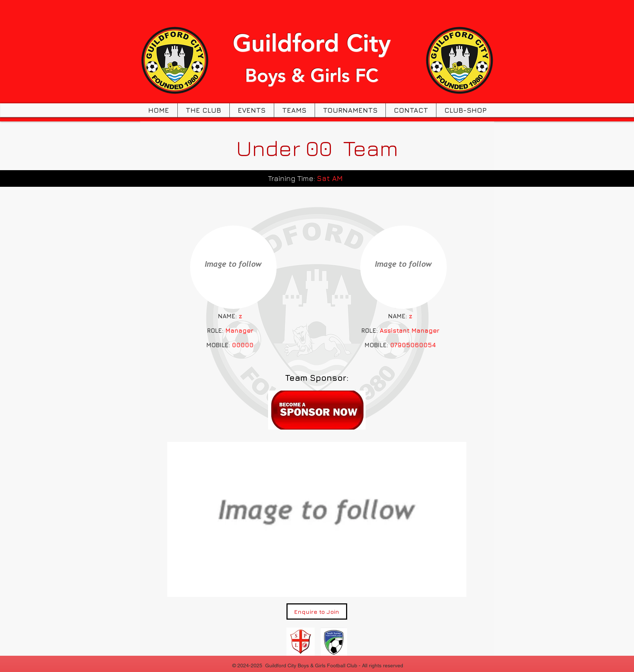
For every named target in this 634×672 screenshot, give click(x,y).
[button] (204, 110)
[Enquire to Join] (317, 611)
